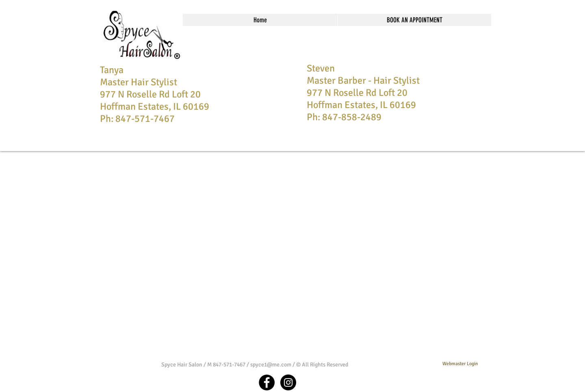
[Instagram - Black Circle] (288, 382)
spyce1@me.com (271, 365)
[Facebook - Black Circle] (267, 382)
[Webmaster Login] (460, 364)
